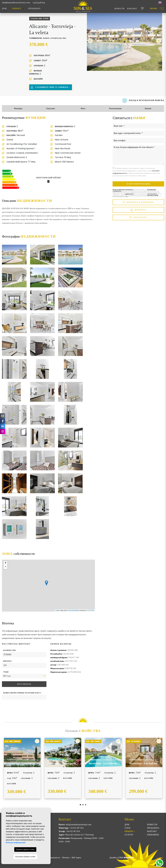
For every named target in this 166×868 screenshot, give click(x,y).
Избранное (153, 835)
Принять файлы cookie (25, 849)
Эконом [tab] (148, 108)
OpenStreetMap (74, 610)
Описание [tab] (51, 108)
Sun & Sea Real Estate (83, 6)
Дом (4, 9)
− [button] (6, 567)
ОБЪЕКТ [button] (17, 9)
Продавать (34, 9)
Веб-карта (76, 858)
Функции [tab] (18, 108)
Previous (90, 41)
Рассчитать (24, 684)
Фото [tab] (83, 108)
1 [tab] (80, 805)
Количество (10, 650)
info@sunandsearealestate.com (16, 3)
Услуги (129, 835)
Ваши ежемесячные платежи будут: (22, 693)
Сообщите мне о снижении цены (51, 87)
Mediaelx (129, 858)
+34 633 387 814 (39, 3)
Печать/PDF (138, 218)
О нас (128, 828)
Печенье (66, 858)
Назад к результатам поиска (143, 100)
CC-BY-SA (91, 610)
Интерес (8, 661)
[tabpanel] (22, 768)
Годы (6, 672)
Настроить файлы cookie (25, 857)
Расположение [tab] (115, 108)
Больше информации (16, 842)
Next (159, 41)
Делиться (138, 210)
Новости (119, 9)
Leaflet (57, 610)
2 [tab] (83, 805)
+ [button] (6, 563)
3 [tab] (86, 805)
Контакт (132, 9)
